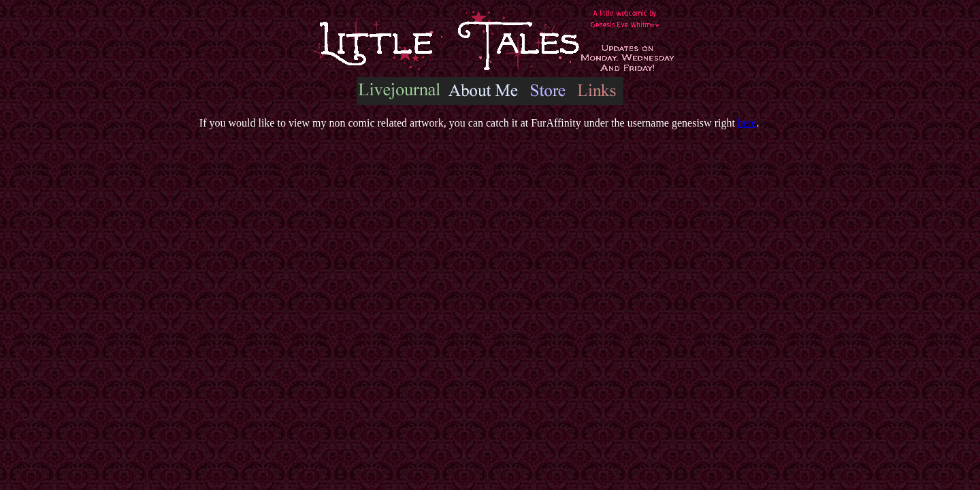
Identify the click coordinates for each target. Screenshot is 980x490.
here (747, 123)
